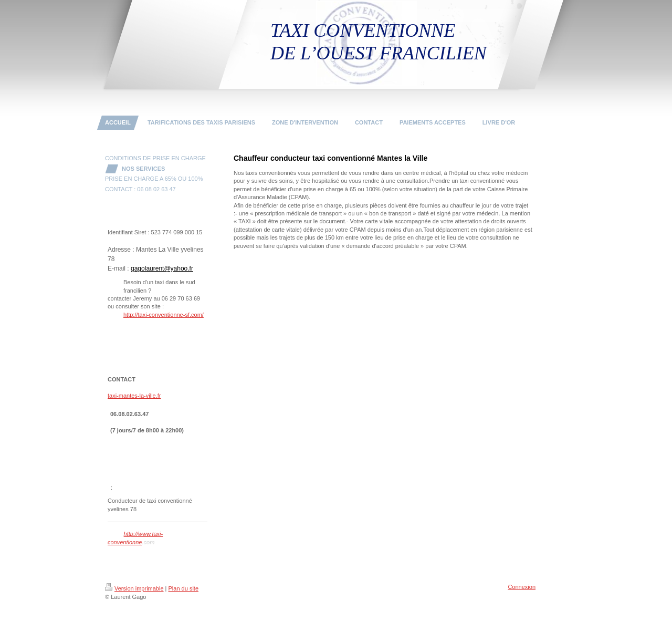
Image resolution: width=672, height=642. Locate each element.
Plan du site (183, 588)
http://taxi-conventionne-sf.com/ (164, 315)
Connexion (522, 587)
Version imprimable (134, 588)
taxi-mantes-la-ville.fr (134, 396)
